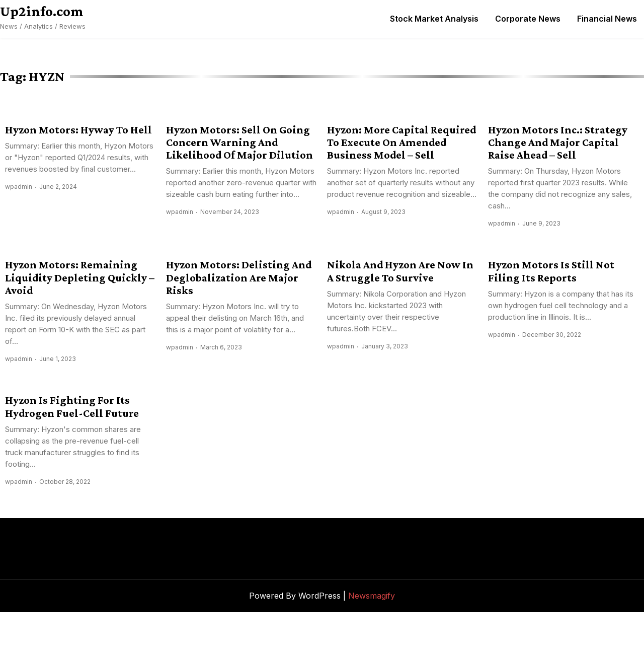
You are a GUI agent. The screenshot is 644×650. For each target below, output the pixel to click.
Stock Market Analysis (434, 19)
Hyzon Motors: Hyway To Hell (78, 130)
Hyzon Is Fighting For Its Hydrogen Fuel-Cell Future (72, 406)
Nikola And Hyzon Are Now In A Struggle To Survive (400, 271)
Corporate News (528, 19)
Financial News (607, 19)
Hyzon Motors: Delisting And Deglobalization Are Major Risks (239, 277)
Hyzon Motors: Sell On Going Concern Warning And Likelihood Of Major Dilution (239, 142)
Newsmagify (372, 596)
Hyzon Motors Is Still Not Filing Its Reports (551, 271)
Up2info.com (42, 11)
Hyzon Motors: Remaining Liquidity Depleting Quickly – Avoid (80, 277)
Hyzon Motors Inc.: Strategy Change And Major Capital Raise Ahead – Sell (558, 142)
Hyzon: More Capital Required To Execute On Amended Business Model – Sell (401, 142)
